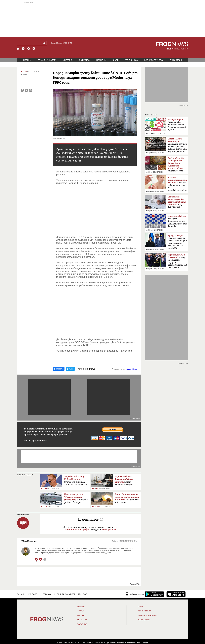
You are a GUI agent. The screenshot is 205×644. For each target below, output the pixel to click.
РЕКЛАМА (47, 594)
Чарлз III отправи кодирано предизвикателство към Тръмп (177, 261)
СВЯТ (116, 60)
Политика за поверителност (72, 594)
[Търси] (45, 43)
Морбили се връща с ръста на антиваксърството (177, 184)
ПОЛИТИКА (101, 60)
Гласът (81, 611)
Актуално (82, 620)
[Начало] (18, 49)
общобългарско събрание (176, 165)
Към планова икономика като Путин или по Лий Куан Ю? (177, 125)
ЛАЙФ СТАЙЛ (176, 60)
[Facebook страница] (23, 49)
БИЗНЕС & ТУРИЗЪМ (154, 60)
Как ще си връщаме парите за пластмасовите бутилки (177, 221)
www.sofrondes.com (133, 643)
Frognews (90, 369)
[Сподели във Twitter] (26, 90)
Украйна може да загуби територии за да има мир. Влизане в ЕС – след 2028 (177, 242)
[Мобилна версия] (135, 594)
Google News (132, 369)
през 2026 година (177, 202)
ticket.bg (145, 643)
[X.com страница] (29, 49)
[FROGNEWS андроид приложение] (154, 594)
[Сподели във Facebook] (22, 90)
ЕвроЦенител (29, 541)
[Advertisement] (102, 19)
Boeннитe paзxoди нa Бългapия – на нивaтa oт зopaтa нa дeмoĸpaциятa (177, 145)
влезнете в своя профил (77, 529)
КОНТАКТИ (33, 594)
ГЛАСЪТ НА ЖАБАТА (47, 60)
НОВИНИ (27, 60)
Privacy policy (100, 643)
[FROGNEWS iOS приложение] (176, 594)
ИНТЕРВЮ (68, 60)
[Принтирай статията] (31, 90)
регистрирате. (109, 529)
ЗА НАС (20, 594)
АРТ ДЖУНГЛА (131, 60)
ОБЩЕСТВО (84, 60)
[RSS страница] (34, 49)
